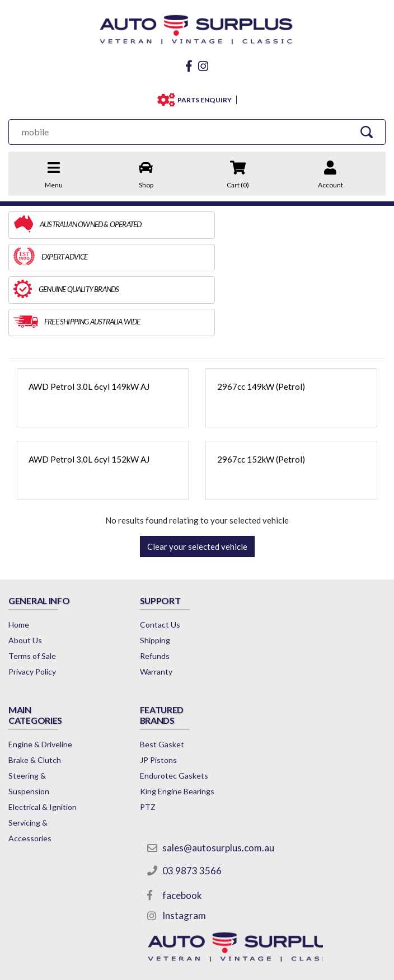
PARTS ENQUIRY (204, 100)
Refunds (147, 591)
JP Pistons (27, 786)
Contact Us (153, 560)
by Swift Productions (197, 965)
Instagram (178, 805)
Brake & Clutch (284, 602)
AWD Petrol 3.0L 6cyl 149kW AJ (89, 322)
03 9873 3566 (186, 759)
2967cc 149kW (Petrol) (261, 322)
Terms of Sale (32, 591)
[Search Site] (368, 132)
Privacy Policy (32, 607)
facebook (176, 784)
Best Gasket (31, 770)
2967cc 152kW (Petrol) (261, 394)
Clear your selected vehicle (197, 482)
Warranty (149, 607)
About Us (25, 575)
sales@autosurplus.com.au (212, 736)
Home (19, 560)
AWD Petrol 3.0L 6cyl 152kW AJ (89, 394)
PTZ (16, 864)
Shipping (148, 575)
